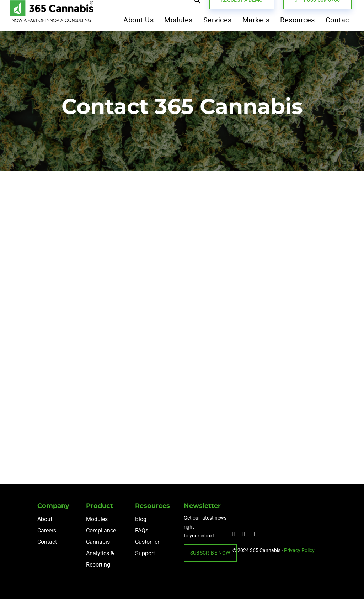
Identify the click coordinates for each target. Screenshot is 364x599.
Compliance (101, 530)
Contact (47, 542)
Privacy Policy (299, 550)
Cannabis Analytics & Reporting (100, 553)
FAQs (142, 530)
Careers (47, 530)
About (45, 519)
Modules (97, 519)
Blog (141, 519)
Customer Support (147, 548)
